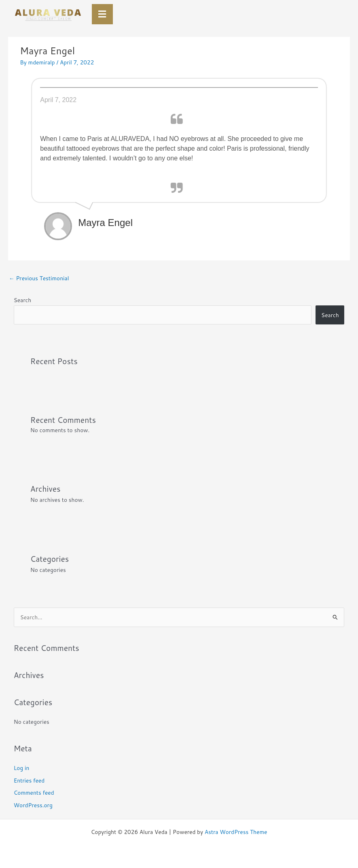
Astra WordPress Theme (236, 832)
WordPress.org (33, 805)
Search (23, 300)
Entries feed (29, 780)
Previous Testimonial (39, 278)
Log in (22, 768)
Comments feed (34, 792)
